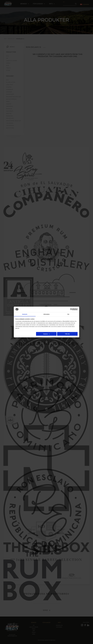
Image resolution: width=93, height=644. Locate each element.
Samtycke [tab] (25, 314)
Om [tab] (68, 314)
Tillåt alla (67, 334)
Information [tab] (46, 314)
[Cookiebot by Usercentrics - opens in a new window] (71, 309)
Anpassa (46, 334)
